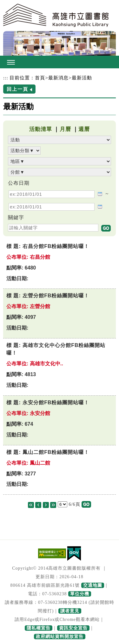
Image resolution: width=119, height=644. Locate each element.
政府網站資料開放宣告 (60, 637)
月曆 (65, 129)
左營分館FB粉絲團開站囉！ (56, 296)
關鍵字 (16, 217)
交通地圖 (93, 585)
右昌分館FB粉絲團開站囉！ (56, 246)
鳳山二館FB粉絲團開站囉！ (56, 452)
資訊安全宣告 (73, 628)
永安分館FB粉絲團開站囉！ (56, 403)
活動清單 (41, 129)
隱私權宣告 (39, 628)
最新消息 (58, 78)
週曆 (84, 129)
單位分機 (80, 594)
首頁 (40, 78)
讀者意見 (70, 611)
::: (6, 78)
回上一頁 (17, 89)
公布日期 (19, 183)
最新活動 (82, 78)
